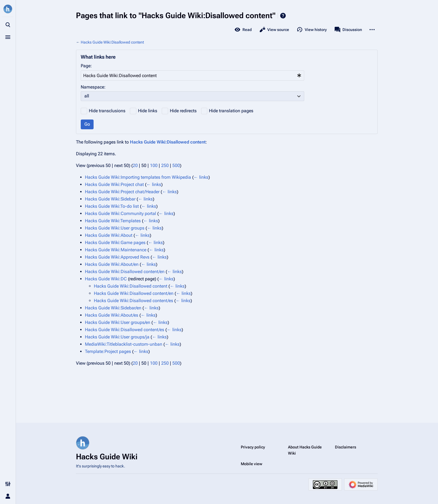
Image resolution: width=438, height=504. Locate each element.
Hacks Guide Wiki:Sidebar (110, 199)
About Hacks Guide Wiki (305, 450)
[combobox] (192, 76)
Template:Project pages (108, 351)
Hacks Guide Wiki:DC (106, 279)
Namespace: (93, 87)
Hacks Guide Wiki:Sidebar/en (113, 308)
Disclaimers (346, 447)
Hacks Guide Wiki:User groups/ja (117, 337)
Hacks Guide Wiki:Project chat (114, 184)
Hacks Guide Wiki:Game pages (115, 243)
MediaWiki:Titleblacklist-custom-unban (124, 344)
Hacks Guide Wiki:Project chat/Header (122, 192)
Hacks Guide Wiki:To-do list (112, 206)
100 (154, 165)
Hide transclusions (107, 111)
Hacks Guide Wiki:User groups (115, 228)
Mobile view (252, 464)
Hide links (148, 111)
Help (283, 16)
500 (176, 165)
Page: (86, 66)
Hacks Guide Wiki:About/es (112, 315)
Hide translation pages (231, 111)
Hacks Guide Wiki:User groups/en (118, 322)
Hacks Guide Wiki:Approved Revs (117, 257)
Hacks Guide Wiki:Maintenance (116, 250)
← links (201, 177)
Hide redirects (183, 111)
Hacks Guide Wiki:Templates (113, 221)
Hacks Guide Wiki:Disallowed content (112, 42)
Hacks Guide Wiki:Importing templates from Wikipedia (138, 177)
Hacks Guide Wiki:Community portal (121, 213)
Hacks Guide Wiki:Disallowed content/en (125, 272)
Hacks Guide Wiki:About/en (112, 264)
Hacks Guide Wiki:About (109, 235)
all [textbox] (87, 96)
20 (135, 165)
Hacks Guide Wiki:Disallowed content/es (134, 301)
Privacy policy (253, 447)
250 (165, 165)
